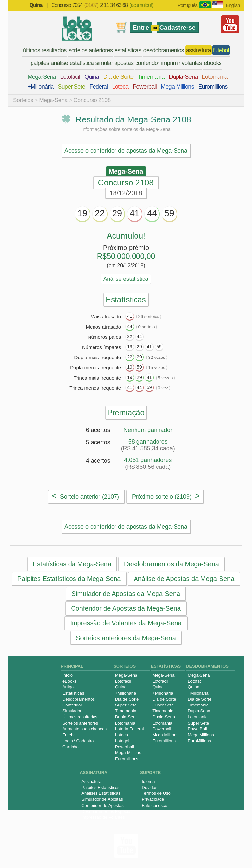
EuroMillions (199, 741)
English (233, 5)
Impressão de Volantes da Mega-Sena (126, 623)
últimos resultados (45, 50)
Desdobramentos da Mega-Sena (171, 564)
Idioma (148, 781)
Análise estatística (126, 279)
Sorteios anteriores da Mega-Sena (126, 638)
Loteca (120, 87)
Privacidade (153, 799)
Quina (92, 77)
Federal (98, 87)
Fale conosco (154, 805)
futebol (221, 50)
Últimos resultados (80, 717)
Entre (141, 27)
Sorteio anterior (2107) (85, 496)
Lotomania (215, 77)
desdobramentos (164, 50)
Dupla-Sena (183, 77)
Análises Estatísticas (101, 793)
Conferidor (72, 705)
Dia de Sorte (118, 77)
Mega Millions (177, 87)
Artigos (69, 687)
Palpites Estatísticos (100, 787)
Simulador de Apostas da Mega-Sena (126, 594)
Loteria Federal (129, 729)
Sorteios (23, 100)
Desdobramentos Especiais (107, 811)
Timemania (151, 77)
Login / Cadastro (78, 741)
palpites (40, 63)
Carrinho (71, 747)
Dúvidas (149, 787)
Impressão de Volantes (103, 817)
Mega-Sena (42, 77)
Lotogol (122, 741)
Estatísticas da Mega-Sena (72, 564)
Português (188, 5)
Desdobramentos (79, 699)
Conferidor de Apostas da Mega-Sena (126, 608)
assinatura (199, 50)
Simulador (72, 711)
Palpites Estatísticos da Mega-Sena (69, 579)
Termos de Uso (156, 793)
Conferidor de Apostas (103, 805)
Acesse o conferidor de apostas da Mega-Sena (126, 151)
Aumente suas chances (84, 729)
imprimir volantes (181, 63)
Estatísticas (73, 693)
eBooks (69, 681)
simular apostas (115, 63)
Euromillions (213, 87)
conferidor (147, 63)
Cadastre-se (178, 27)
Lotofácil (70, 77)
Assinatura (91, 781)
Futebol (69, 735)
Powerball (145, 87)
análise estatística (72, 63)
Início (67, 675)
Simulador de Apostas (102, 799)
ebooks (213, 63)
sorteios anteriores (90, 50)
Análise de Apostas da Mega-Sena (184, 579)
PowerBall (197, 729)
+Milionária (40, 87)
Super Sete (71, 87)
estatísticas (128, 50)
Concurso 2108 (92, 100)
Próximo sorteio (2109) (166, 496)
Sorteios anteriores (80, 723)
